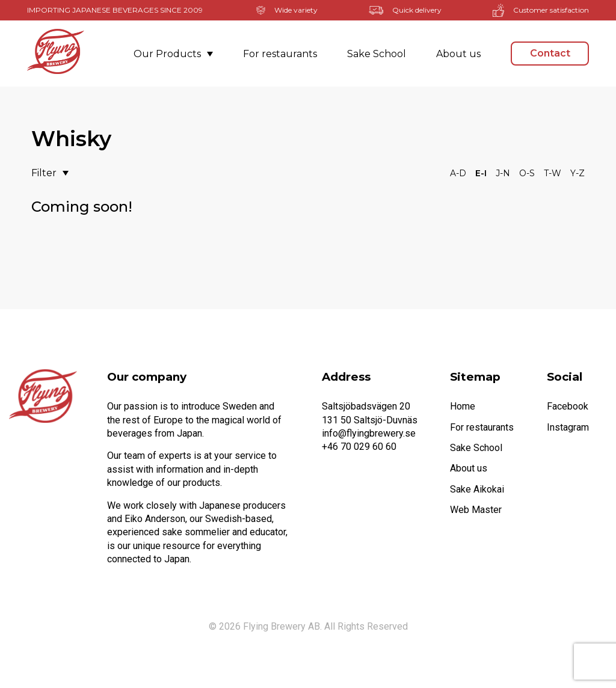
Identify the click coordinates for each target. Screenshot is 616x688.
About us (458, 54)
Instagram (568, 427)
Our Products (173, 54)
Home (463, 406)
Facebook (568, 406)
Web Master (476, 510)
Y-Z (577, 173)
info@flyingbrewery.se (369, 433)
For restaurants (280, 54)
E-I (481, 173)
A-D (458, 173)
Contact (550, 53)
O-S (527, 173)
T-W (553, 173)
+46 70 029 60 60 (359, 447)
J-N (503, 173)
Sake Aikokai (477, 489)
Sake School (377, 54)
